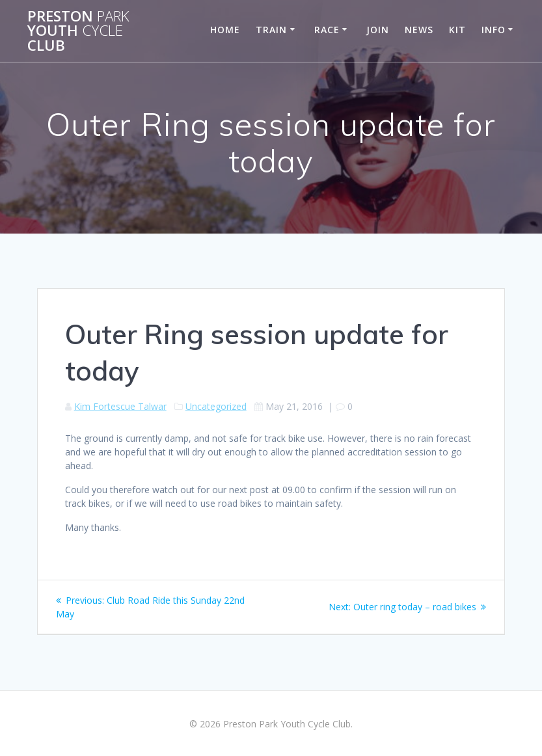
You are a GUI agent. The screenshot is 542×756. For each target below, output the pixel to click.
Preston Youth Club (78, 31)
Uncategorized (216, 406)
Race (327, 30)
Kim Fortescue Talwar (120, 406)
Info (494, 30)
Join (378, 30)
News (419, 30)
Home (225, 30)
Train (271, 30)
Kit (457, 30)
